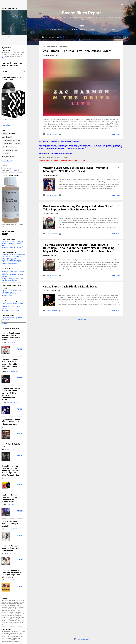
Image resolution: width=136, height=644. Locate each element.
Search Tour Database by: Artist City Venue (14, 321)
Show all (117, 37)
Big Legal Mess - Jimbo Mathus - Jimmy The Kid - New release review (11, 422)
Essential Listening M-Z (77, 30)
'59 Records (6, 154)
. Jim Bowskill (7, 137)
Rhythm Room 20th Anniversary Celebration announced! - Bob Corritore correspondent (12, 262)
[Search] (122, 5)
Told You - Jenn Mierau (9, 294)
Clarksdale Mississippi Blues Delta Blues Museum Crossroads (13, 256)
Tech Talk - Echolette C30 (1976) (12, 247)
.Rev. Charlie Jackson (9, 147)
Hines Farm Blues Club (9, 258)
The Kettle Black (7, 296)
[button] (119, 51)
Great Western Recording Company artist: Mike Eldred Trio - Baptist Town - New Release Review (78, 208)
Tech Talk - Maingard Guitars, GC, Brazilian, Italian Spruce (12, 279)
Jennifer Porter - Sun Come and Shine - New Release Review (10, 548)
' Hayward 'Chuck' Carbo (10, 150)
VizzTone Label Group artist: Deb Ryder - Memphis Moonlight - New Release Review (75, 169)
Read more (116, 134)
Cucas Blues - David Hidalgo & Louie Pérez (70, 286)
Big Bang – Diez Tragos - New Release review (11, 291)
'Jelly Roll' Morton (8, 157)
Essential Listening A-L (55, 30)
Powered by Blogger (81, 639)
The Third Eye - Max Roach (10, 310)
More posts (81, 319)
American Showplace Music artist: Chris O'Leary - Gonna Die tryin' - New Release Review (10, 364)
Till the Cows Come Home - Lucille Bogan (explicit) (10, 524)
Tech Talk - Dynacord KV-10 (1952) (13, 242)
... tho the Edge (7, 144)
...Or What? (18, 144)
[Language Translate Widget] (11, 168)
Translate (14, 170)
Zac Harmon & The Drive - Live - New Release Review (77, 51)
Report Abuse (6, 125)
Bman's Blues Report (81, 13)
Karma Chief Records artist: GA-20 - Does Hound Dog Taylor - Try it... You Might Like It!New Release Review (11, 471)
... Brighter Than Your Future (11, 140)
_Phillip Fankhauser (9, 134)
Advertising (103, 30)
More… (114, 30)
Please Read (5, 58)
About (93, 30)
